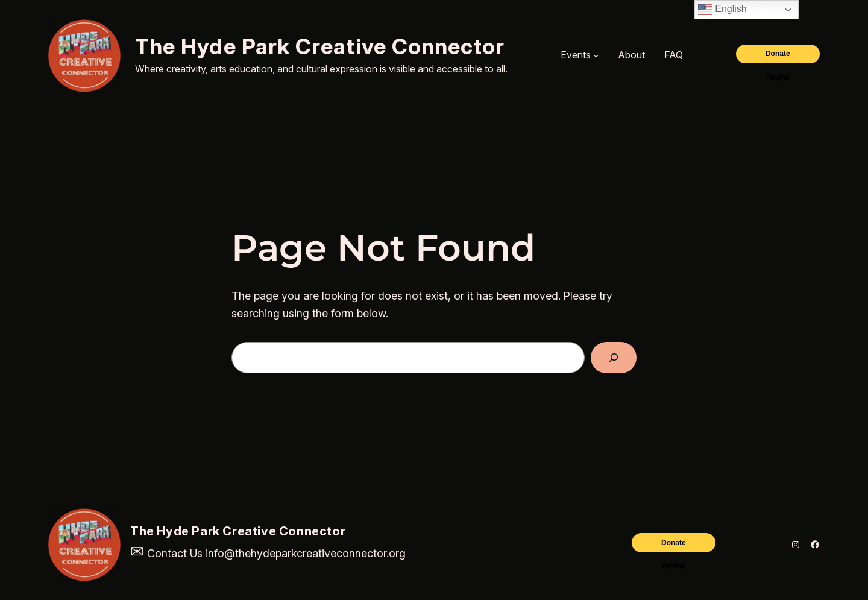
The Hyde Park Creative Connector (320, 46)
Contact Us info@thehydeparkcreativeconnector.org (268, 553)
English (722, 10)
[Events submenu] (596, 55)
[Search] (614, 358)
